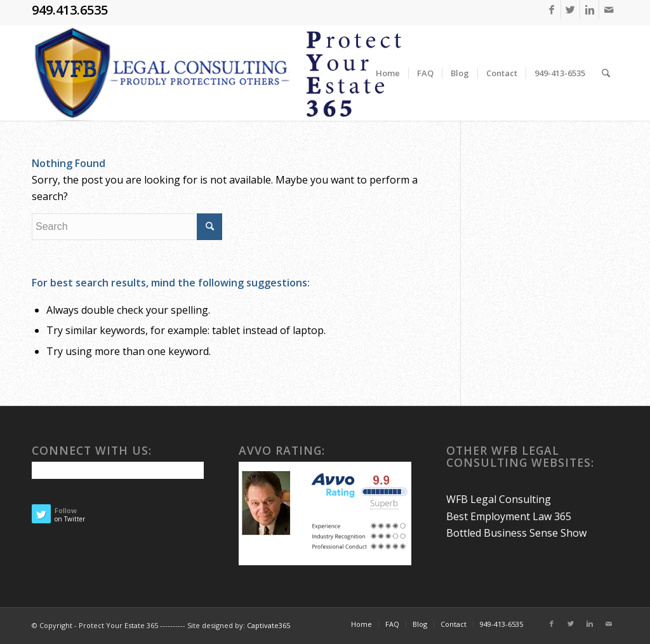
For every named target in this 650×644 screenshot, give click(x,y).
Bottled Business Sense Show (516, 533)
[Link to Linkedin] (589, 10)
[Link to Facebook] (551, 10)
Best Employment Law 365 (509, 516)
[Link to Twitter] (570, 10)
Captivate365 (269, 625)
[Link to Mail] (609, 10)
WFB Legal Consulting (499, 499)
